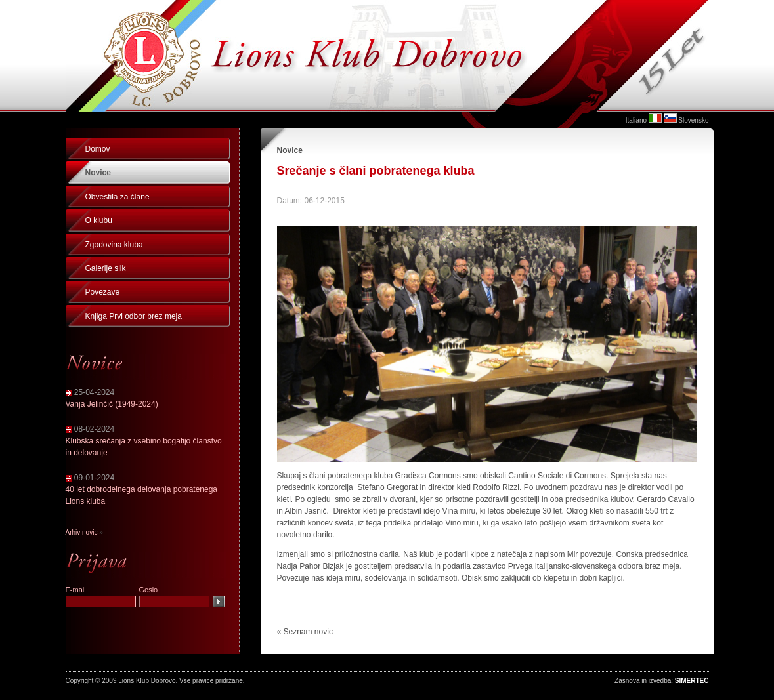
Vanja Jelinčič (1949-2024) (112, 404)
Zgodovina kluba (114, 245)
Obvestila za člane (118, 197)
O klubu (99, 220)
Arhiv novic (82, 532)
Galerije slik (106, 268)
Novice (98, 173)
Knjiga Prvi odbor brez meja (134, 316)
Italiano (636, 120)
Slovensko (693, 120)
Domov (98, 149)
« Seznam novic (305, 632)
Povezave (103, 292)
